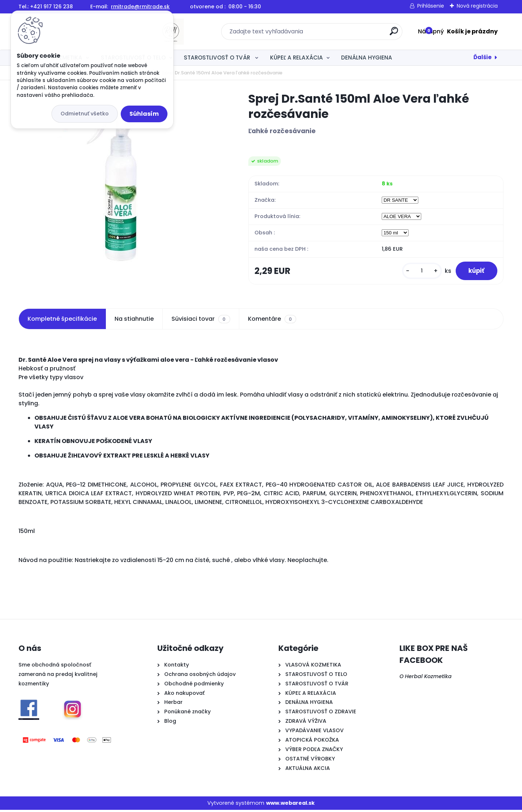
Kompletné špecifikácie (62, 321)
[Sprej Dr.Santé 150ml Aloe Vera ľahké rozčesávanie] (122, 178)
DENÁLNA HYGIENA (367, 58)
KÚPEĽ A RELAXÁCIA (297, 58)
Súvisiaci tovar (201, 321)
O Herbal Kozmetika (426, 678)
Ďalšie (482, 57)
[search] (340, 34)
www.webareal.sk (290, 805)
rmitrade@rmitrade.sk (140, 7)
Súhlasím (144, 114)
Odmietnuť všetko (85, 114)
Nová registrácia (477, 6)
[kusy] (418, 272)
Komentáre (272, 321)
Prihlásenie (431, 6)
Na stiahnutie (134, 321)
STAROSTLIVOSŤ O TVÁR (218, 58)
